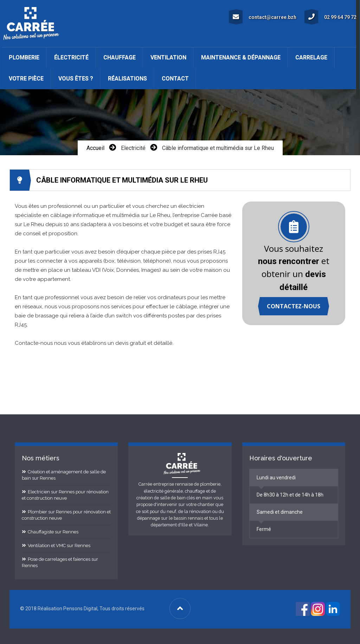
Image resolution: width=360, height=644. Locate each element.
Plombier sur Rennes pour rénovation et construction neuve (66, 514)
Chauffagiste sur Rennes (50, 531)
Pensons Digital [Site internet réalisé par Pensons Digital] (80, 608)
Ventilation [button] (168, 57)
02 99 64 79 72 (331, 16)
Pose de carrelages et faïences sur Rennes (60, 562)
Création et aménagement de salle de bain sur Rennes (64, 474)
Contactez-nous (294, 306)
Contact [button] (175, 78)
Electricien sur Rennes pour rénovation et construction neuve (65, 494)
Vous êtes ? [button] (76, 78)
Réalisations (127, 78)
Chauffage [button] (120, 57)
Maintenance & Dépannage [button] (241, 57)
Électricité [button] (71, 57)
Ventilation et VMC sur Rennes (56, 545)
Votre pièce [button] (26, 78)
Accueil (95, 147)
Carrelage (311, 57)
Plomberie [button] (24, 57)
